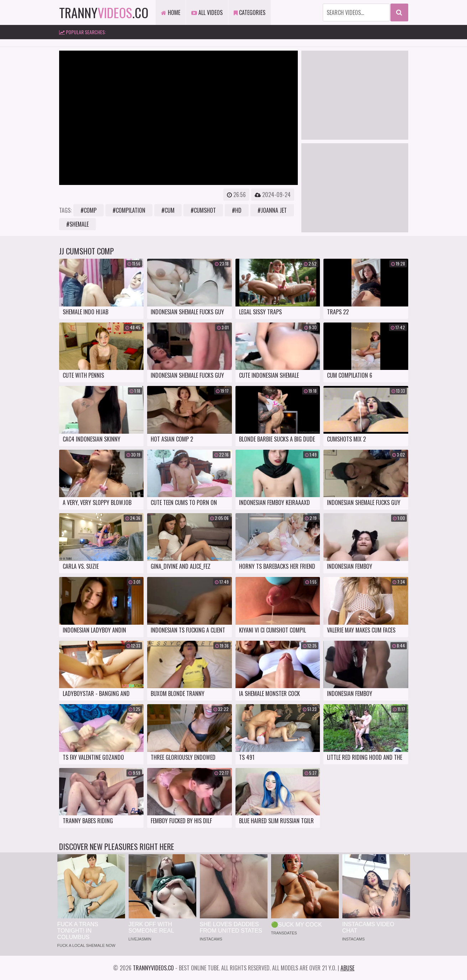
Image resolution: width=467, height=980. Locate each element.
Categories (250, 12)
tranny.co (104, 12)
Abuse (347, 968)
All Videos (207, 12)
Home (171, 12)
